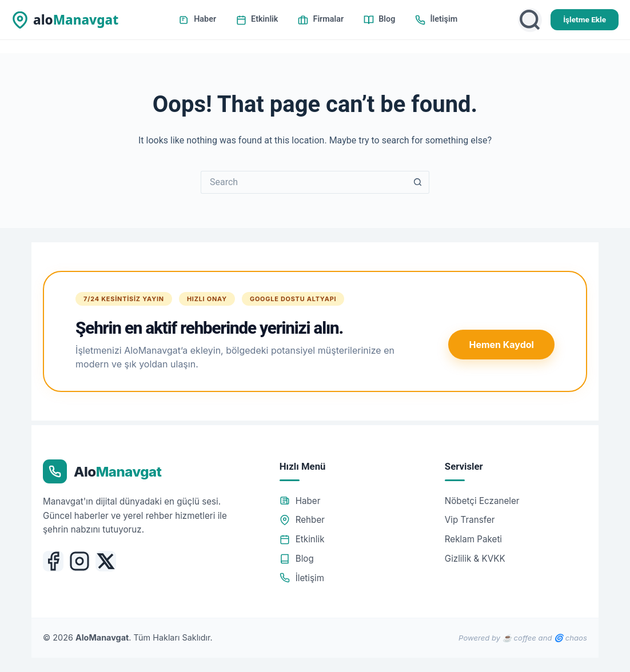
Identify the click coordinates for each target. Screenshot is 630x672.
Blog (379, 19)
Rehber (302, 520)
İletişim (436, 19)
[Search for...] (304, 182)
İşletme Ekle (585, 19)
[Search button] (418, 182)
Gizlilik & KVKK (475, 559)
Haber (198, 19)
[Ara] (530, 20)
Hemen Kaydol (501, 345)
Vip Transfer (470, 520)
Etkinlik (257, 19)
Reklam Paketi (473, 539)
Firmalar (321, 19)
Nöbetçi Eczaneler (482, 501)
